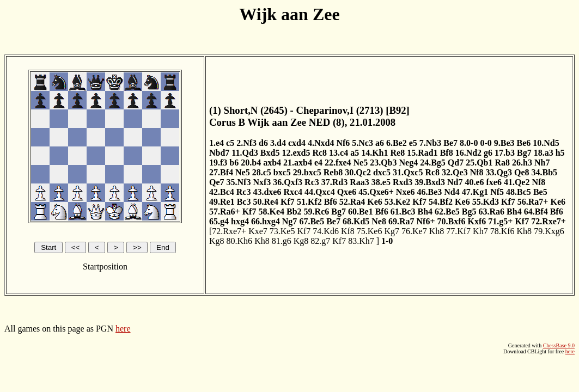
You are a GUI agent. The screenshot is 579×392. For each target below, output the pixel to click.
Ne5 (361, 163)
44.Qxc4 (320, 192)
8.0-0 (469, 143)
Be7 (450, 143)
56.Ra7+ (533, 202)
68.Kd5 (356, 221)
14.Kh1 (374, 153)
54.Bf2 (441, 202)
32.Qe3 (455, 172)
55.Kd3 (486, 202)
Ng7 (290, 221)
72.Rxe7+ (548, 221)
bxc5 (282, 172)
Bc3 (244, 202)
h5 (560, 153)
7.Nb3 (430, 143)
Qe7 (217, 182)
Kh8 (437, 231)
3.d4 (278, 143)
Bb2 (294, 212)
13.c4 (339, 153)
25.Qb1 (479, 163)
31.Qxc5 (408, 172)
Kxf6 (477, 221)
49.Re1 (222, 202)
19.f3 (218, 163)
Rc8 (319, 153)
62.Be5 (447, 212)
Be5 (540, 192)
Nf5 (497, 192)
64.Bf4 (536, 212)
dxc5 (382, 172)
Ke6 (375, 202)
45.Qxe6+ (376, 192)
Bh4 (425, 212)
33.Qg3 (499, 172)
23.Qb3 (383, 163)
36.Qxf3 (288, 182)
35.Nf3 (239, 182)
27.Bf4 (221, 172)
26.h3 (522, 163)
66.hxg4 (266, 221)
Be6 (523, 143)
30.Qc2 (358, 172)
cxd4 (297, 143)
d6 (263, 143)
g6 (488, 153)
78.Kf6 (502, 231)
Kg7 (392, 231)
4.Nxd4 (321, 143)
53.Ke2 (398, 202)
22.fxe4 (338, 163)
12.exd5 (296, 153)
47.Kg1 (475, 192)
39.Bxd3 (430, 182)
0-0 (486, 143)
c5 (230, 143)
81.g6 (282, 241)
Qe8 (522, 172)
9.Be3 (504, 143)
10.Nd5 (546, 143)
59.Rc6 (317, 212)
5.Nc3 (362, 143)
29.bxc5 (307, 172)
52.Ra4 (352, 202)
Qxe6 (347, 192)
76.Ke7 (414, 231)
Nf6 (343, 143)
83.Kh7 (361, 241)
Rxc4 (293, 192)
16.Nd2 (468, 153)
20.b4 (251, 163)
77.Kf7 (458, 231)
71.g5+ (500, 221)
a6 (380, 143)
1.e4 (217, 143)
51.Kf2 (309, 202)
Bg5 (469, 212)
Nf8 (477, 172)
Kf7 (288, 202)
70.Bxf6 (452, 221)
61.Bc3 (403, 212)
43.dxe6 (267, 192)
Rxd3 (403, 182)
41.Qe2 (517, 182)
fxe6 (493, 182)
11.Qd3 (245, 153)
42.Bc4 (222, 192)
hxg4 (240, 221)
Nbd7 (219, 153)
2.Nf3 (246, 143)
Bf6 (331, 202)
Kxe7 (258, 231)
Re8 (398, 153)
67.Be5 (312, 221)
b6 (234, 163)
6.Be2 (397, 143)
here (123, 329)
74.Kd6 (326, 231)
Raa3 (359, 182)
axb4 (272, 163)
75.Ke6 (370, 231)
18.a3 (544, 153)
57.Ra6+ (225, 212)
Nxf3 (262, 182)
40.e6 (474, 182)
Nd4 (452, 192)
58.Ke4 (271, 212)
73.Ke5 (282, 231)
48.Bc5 (519, 192)
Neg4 (409, 163)
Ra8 (503, 163)
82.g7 (320, 241)
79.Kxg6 (549, 231)
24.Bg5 (433, 163)
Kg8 (217, 241)
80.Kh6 (240, 241)
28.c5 (262, 172)
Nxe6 (406, 192)
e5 (413, 143)
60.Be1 (361, 212)
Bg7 (524, 153)
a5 (355, 153)
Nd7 (455, 182)
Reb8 (333, 172)
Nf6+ (426, 221)
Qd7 (456, 163)
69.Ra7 (401, 221)
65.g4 (219, 221)
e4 (318, 163)
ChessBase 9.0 (559, 345)
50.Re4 (266, 202)
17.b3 (505, 153)
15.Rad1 (422, 153)
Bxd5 (270, 153)
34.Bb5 (545, 172)
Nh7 (542, 163)
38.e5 (381, 182)
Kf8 (348, 231)
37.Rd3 (334, 182)
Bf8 (447, 153)
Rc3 (312, 182)
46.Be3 (430, 192)
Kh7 (480, 231)
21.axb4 (298, 163)
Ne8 (379, 221)
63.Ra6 (492, 212)
